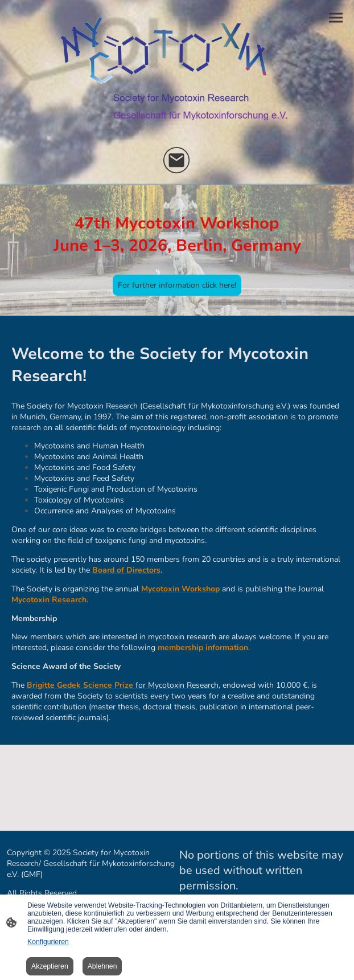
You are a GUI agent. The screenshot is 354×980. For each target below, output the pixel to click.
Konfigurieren (48, 942)
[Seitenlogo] (177, 72)
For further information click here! (177, 285)
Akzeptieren (50, 966)
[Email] (177, 161)
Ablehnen (102, 966)
